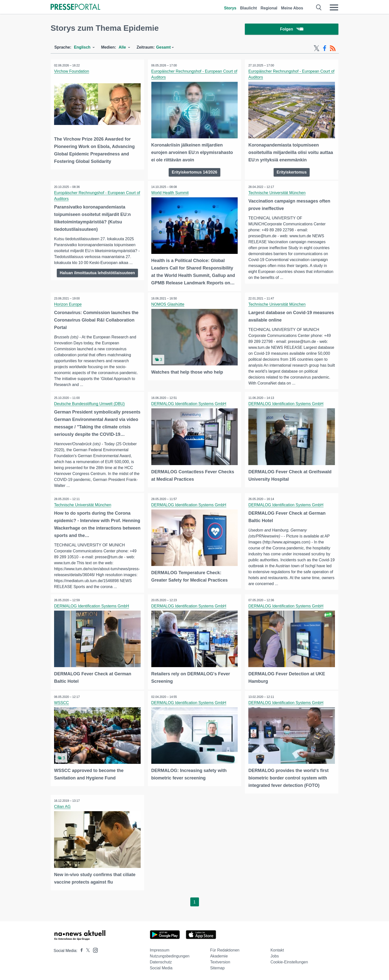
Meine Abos (292, 8)
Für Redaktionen (225, 950)
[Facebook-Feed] (325, 49)
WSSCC (62, 703)
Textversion (220, 962)
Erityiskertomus (292, 173)
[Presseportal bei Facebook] (80, 951)
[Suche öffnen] (319, 7)
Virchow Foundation (72, 72)
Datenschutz (161, 962)
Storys (230, 8)
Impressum (160, 950)
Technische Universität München (277, 193)
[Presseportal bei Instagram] (94, 950)
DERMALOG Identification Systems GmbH (189, 404)
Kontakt (277, 950)
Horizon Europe (68, 305)
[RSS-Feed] (333, 49)
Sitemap (217, 968)
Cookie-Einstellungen (289, 962)
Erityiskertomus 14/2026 (194, 173)
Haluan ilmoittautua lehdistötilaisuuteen (97, 273)
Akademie (219, 956)
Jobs (275, 956)
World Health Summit (170, 193)
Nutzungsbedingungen (170, 956)
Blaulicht (249, 8)
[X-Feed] (317, 49)
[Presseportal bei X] (86, 951)
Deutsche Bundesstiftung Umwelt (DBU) (90, 404)
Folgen (292, 30)
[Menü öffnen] (334, 7)
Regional (269, 8)
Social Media (161, 968)
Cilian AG (63, 807)
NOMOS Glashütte (168, 305)
